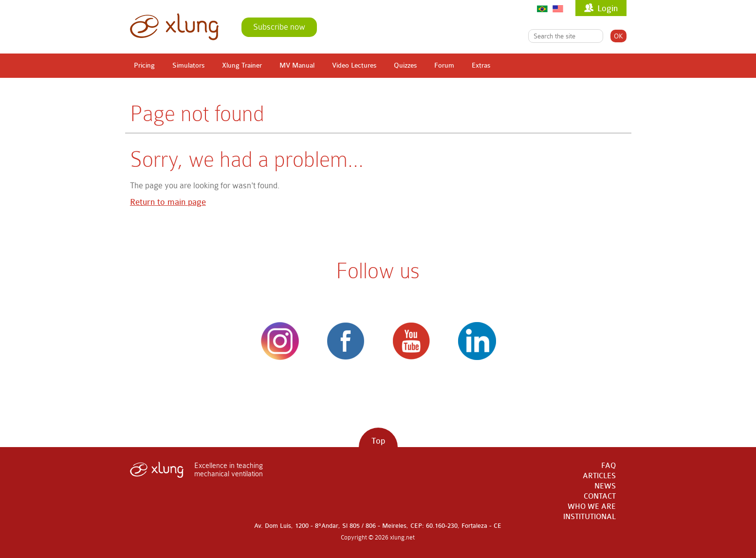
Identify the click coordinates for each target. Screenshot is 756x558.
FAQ (608, 466)
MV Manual (297, 65)
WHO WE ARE (592, 507)
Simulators (188, 65)
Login (608, 9)
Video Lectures (354, 65)
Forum (444, 65)
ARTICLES (599, 476)
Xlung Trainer (242, 65)
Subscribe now (279, 27)
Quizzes (405, 65)
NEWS (605, 486)
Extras (481, 65)
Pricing (144, 65)
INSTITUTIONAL (590, 517)
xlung (174, 27)
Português (542, 9)
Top (378, 441)
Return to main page (168, 202)
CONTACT (600, 496)
